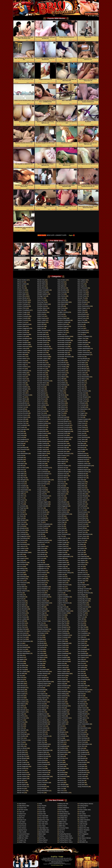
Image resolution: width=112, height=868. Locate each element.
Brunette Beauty (42, 336)
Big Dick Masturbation (24, 653)
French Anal (41, 704)
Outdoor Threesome (83, 353)
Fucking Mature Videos (66, 842)
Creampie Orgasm (43, 502)
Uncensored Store (24, 834)
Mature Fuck (61, 651)
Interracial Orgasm (63, 445)
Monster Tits (81, 298)
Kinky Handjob (62, 490)
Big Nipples (21, 659)
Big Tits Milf (21, 673)
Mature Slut (61, 700)
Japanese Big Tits (63, 470)
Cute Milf (40, 534)
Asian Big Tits (21, 478)
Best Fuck (20, 599)
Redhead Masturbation (84, 466)
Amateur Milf (21, 355)
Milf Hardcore (61, 750)
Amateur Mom (21, 357)
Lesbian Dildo (61, 544)
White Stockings (82, 738)
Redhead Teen (82, 478)
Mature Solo (61, 702)
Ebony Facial (41, 591)
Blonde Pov (21, 789)
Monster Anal (81, 290)
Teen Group (81, 651)
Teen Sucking (82, 678)
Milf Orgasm (61, 754)
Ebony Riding (41, 615)
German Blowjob (42, 722)
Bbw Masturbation (22, 552)
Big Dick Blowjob (22, 647)
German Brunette (42, 724)
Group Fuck (41, 789)
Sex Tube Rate (43, 822)
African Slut (21, 286)
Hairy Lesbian (62, 300)
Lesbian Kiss (61, 552)
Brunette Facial (42, 350)
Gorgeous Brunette (43, 756)
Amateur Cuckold (22, 318)
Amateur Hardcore (23, 344)
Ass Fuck (20, 512)
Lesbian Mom (61, 560)
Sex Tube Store (43, 824)
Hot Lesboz (83, 814)
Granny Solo (41, 780)
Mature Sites (83, 832)
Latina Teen (61, 532)
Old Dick (80, 326)
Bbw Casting (21, 532)
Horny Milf (60, 379)
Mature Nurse (61, 678)
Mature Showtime (84, 830)
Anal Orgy (20, 443)
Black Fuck (20, 698)
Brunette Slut (41, 373)
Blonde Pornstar (22, 787)
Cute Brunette (41, 532)
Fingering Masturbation (44, 682)
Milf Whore (61, 780)
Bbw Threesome (22, 583)
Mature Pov (61, 690)
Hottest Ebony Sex (64, 814)
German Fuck (41, 726)
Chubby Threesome (43, 468)
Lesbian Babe (62, 540)
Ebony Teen (41, 619)
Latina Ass (61, 500)
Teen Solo (81, 673)
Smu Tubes (42, 826)
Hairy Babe (61, 286)
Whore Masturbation (84, 744)
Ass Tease (20, 516)
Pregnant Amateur (83, 419)
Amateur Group (22, 340)
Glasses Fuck (41, 748)
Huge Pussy (61, 411)
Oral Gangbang (82, 332)
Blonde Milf (20, 780)
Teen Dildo (81, 637)
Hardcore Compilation (64, 320)
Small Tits (80, 550)
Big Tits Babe (21, 665)
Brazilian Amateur (43, 304)
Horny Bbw (61, 361)
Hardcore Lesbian (63, 322)
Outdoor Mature (82, 350)
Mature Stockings (63, 706)
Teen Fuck (81, 647)
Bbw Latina (20, 546)
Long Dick (60, 605)
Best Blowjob (21, 597)
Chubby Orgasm (42, 457)
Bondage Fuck (42, 296)
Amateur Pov (21, 369)
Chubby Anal (41, 435)
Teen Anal (80, 621)
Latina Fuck (61, 508)
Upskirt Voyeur (82, 708)
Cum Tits (40, 522)
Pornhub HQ (22, 824)
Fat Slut (40, 665)
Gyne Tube (42, 812)
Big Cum (20, 643)
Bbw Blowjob (21, 528)
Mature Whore (62, 724)
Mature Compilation (63, 635)
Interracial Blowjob (63, 421)
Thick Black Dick (82, 686)
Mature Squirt (61, 704)
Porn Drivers (22, 828)
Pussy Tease (81, 441)
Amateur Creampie (23, 316)
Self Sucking (81, 506)
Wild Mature (81, 760)
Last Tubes (90, 269)
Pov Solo (80, 417)
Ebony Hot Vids (64, 804)
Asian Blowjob (21, 480)
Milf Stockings (62, 768)
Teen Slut (80, 671)
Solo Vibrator (81, 571)
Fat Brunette (41, 645)
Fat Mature (41, 657)
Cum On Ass (41, 510)
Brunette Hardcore (43, 357)
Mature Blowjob (62, 627)
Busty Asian (41, 389)
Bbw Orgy (20, 560)
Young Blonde (82, 770)
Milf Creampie (62, 736)
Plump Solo (81, 387)
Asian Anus (21, 472)
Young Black (81, 768)
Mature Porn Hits (84, 828)
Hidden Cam (61, 334)
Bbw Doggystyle (22, 536)
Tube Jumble (23, 832)
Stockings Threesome (84, 593)
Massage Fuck (62, 607)
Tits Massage (82, 704)
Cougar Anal (41, 488)
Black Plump (21, 716)
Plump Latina (81, 373)
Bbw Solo (20, 573)
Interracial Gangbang (64, 437)
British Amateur (42, 312)
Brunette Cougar (42, 344)
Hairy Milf (60, 306)
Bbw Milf (20, 554)
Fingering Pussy (42, 686)
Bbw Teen (20, 581)
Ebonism (41, 836)
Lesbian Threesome (63, 585)
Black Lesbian (21, 702)
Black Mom (20, 708)
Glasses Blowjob (42, 746)
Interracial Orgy (62, 447)
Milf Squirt (60, 766)
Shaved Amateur (82, 512)
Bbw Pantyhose (22, 562)
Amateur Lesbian (22, 350)
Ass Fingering (21, 508)
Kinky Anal (61, 486)
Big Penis (20, 661)
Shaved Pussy (82, 530)
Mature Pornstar (62, 688)
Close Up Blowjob (43, 472)
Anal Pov (20, 445)
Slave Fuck (81, 542)
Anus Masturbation (23, 453)
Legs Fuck (61, 536)
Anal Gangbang (22, 439)
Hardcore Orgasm (63, 326)
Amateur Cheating (23, 306)
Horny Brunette (62, 365)
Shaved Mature (82, 526)
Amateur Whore (22, 399)
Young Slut (81, 780)
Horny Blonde (61, 363)
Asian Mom (21, 496)
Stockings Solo (82, 591)
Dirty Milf (40, 560)
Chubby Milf (41, 455)
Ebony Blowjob (42, 581)
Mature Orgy (61, 684)
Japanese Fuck (62, 474)
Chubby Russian (42, 459)
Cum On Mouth (42, 512)
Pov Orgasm (81, 413)
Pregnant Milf (81, 421)
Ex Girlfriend (41, 625)
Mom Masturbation (63, 793)
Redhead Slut (82, 474)
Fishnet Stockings (43, 696)
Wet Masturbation (83, 728)
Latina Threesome (63, 534)
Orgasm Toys (81, 338)
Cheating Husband (43, 423)
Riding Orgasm (82, 490)
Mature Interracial (63, 661)
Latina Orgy (61, 522)
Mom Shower (81, 282)
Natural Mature (82, 316)
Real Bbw (80, 443)
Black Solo (20, 728)
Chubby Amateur (42, 433)
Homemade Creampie (64, 340)
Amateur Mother (22, 359)
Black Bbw (20, 684)
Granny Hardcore (42, 770)
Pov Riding (81, 415)
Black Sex (20, 724)
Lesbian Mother (62, 562)
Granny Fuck (41, 768)
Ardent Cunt (22, 269)
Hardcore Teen (62, 332)
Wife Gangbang (82, 752)
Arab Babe (20, 457)
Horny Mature (61, 377)
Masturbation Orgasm (64, 611)
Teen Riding (81, 667)
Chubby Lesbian (42, 451)
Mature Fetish (62, 647)
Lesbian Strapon (62, 581)
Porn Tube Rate (44, 816)
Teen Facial (81, 641)
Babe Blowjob (21, 520)
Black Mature (21, 704)
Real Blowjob (81, 445)
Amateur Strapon (22, 381)
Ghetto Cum (41, 740)
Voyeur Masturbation (84, 724)
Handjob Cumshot (63, 312)
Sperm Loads (82, 579)
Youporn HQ (22, 840)
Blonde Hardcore (22, 774)
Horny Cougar (62, 369)
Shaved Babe (82, 514)
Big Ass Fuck (21, 615)
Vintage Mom (81, 722)
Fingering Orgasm (43, 684)
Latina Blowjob (62, 502)
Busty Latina (41, 403)
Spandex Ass (81, 573)
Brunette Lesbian (42, 359)
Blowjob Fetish (42, 292)
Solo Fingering (82, 556)
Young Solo (81, 782)
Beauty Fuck (21, 589)
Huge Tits (60, 413)
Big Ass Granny (22, 617)
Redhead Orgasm (83, 470)
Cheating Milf (41, 425)
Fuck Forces (22, 826)
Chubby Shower (42, 462)
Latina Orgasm (62, 520)
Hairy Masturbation (63, 302)
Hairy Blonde (61, 288)
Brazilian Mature (42, 308)
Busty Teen (41, 413)
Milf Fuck (60, 744)
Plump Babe (81, 363)
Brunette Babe (42, 334)
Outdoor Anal (81, 340)
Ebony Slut (41, 617)
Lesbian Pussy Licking (64, 573)
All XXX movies (73, 255)
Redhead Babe (82, 455)
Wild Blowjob (81, 758)
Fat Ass (40, 637)
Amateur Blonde (22, 298)
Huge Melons (61, 407)
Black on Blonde (22, 748)
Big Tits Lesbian (22, 671)
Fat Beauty (41, 641)
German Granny (42, 728)
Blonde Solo (41, 280)
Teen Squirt (81, 675)
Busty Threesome (42, 415)
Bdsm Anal (20, 585)
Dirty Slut (40, 562)
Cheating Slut (41, 429)
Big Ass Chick (21, 611)
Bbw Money (21, 556)
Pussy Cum (81, 425)
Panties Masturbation (84, 355)
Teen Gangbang (82, 649)
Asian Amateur (22, 468)
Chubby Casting (42, 443)
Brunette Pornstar (43, 367)
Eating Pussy (41, 571)
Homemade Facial (63, 342)
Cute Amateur (41, 530)
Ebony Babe (41, 577)
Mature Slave (61, 698)
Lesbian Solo (61, 577)
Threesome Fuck (83, 692)
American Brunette (23, 413)
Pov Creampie (82, 405)
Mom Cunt (61, 789)
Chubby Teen (41, 466)
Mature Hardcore (62, 659)
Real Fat (80, 451)
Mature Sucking (62, 710)
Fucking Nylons (84, 806)
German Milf (41, 732)
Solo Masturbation (83, 558)
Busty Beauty (41, 393)
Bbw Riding (21, 569)
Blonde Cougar (22, 762)
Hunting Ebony (63, 816)
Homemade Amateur (64, 336)
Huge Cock (61, 397)
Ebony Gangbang (42, 595)
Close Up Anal (42, 470)
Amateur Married (22, 353)
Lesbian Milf (61, 558)
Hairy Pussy (61, 308)
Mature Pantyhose (63, 686)
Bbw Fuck (20, 542)
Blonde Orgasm (22, 784)
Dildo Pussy (41, 548)
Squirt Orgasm (82, 585)
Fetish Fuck (41, 675)
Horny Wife (61, 389)
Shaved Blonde (82, 520)
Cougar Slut (41, 494)
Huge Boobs (61, 395)
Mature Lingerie (62, 671)
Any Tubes (42, 808)
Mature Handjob (62, 657)
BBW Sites (62, 826)
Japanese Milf (62, 478)
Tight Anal (80, 694)
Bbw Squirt (20, 575)
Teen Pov (80, 663)
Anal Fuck (20, 437)
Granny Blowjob (42, 762)
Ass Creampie (21, 506)
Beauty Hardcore (22, 591)
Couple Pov (41, 500)
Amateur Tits (21, 397)
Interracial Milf (62, 441)
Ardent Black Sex (44, 830)
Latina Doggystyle (63, 506)
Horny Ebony (61, 371)
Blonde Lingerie (22, 778)
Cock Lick (40, 486)
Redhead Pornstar (83, 472)
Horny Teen (61, 387)
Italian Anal (61, 457)
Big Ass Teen (21, 627)
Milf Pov (60, 760)
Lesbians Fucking (63, 591)
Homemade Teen (62, 355)
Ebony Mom (41, 609)
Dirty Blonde (41, 554)
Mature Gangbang (63, 653)
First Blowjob (41, 690)
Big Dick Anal (21, 645)
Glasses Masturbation (44, 750)
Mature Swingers (62, 714)
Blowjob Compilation (43, 290)
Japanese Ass (62, 468)
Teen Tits (80, 682)
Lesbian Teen (61, 583)
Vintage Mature (82, 718)
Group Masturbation (43, 791)
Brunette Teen (41, 379)
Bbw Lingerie (21, 550)
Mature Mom (61, 675)
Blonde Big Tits (22, 756)
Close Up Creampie (43, 474)
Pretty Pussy (81, 423)
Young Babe (81, 766)
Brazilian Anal (41, 306)
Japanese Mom (62, 480)
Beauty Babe (21, 587)
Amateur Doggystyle (23, 328)
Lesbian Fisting (62, 550)
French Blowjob (42, 706)
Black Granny (21, 700)
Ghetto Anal (41, 738)
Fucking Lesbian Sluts (65, 836)
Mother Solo (81, 312)
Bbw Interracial (22, 544)
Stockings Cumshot (83, 589)
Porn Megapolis (84, 834)
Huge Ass (60, 393)
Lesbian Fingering (63, 548)
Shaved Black (82, 518)
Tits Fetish (81, 702)
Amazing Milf (21, 409)
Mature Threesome (63, 718)
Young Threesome (83, 787)
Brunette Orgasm (42, 365)
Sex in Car (81, 510)
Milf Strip (60, 770)
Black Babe (21, 682)
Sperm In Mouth (82, 575)
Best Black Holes (44, 832)
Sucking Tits (81, 613)
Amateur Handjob (22, 342)
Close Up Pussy (42, 484)
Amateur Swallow (22, 387)
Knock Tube (42, 814)
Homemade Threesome (64, 357)
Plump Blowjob (82, 369)
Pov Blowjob (81, 403)
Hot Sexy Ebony (64, 812)
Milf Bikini (60, 730)
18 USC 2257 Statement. (56, 865)
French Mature (42, 708)
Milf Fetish (60, 742)
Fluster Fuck (73, 269)
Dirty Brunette (41, 556)
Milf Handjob (61, 748)
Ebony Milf (40, 607)
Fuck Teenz (83, 808)
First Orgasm (41, 694)
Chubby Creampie (43, 445)
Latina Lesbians (62, 512)
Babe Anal (20, 518)
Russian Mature (82, 500)
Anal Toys (20, 451)
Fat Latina (40, 653)
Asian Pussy (21, 500)
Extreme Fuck (41, 627)
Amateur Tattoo (22, 391)
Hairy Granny (61, 296)
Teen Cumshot (82, 635)
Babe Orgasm (21, 524)
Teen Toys (81, 684)
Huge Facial (61, 405)
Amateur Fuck (21, 336)
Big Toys (20, 675)
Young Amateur (82, 762)
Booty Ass (40, 298)
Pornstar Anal (82, 393)
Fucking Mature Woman (86, 804)
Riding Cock (81, 482)
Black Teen (20, 738)
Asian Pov (20, 498)
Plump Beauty (82, 365)
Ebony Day (42, 838)
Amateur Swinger (22, 389)
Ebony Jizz (41, 599)
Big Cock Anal (21, 633)
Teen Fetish (81, 643)
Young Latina (81, 776)
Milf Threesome (62, 776)
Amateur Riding (22, 373)
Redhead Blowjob (83, 457)
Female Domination (43, 671)
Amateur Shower (22, 375)
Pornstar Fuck (82, 399)
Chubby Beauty (42, 439)
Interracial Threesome (64, 453)
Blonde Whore (42, 288)
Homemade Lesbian (63, 348)
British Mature (41, 322)
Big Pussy (20, 663)
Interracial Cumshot (63, 427)
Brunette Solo (41, 375)
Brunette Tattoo (42, 377)
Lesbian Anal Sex (63, 538)
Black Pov (20, 720)
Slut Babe (80, 544)
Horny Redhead (62, 385)
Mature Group (62, 655)
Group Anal (41, 784)
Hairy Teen (61, 310)
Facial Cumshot (42, 631)
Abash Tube (22, 842)
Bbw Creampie (22, 534)
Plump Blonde (82, 367)
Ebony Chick (41, 585)
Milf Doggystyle (62, 740)
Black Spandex (22, 730)
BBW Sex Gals (63, 824)
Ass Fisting (20, 510)
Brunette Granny (42, 355)
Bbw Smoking (21, 571)
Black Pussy (21, 722)
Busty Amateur (42, 385)
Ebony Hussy (63, 806)
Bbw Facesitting (22, 538)
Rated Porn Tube (44, 820)
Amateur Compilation (23, 310)
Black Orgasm (21, 712)
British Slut (41, 328)
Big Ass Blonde (22, 607)
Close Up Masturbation (44, 480)
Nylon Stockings (82, 322)
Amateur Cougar (22, 312)
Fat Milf (40, 659)
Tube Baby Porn (44, 828)
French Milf (41, 710)
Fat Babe (40, 639)
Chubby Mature (42, 453)
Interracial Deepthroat (64, 429)
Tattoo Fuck (81, 617)
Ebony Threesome (43, 621)
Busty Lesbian (41, 405)
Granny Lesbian (42, 774)
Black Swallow (21, 736)
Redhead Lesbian (83, 464)
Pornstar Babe (82, 395)
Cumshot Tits (41, 528)
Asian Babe (21, 474)
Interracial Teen (62, 451)
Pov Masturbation (83, 409)
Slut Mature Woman (85, 838)
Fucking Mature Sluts (65, 840)
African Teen (21, 288)
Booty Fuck (41, 300)
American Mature (22, 417)
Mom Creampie (62, 787)
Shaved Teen (81, 532)
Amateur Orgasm (22, 363)
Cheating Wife (41, 431)
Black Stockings (22, 734)
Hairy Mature (61, 304)
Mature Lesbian (62, 669)
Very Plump (83, 840)
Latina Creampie (62, 504)
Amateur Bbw (21, 296)
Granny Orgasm (42, 778)
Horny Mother (61, 383)
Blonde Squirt (41, 282)
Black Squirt (21, 732)
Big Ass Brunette (22, 609)
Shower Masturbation (84, 534)
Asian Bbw (20, 476)
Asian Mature (21, 492)
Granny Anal (41, 760)
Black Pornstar (22, 718)
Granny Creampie (43, 764)
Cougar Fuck (41, 490)
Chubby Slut (41, 464)
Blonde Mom (21, 782)
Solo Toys (80, 569)
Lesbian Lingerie (62, 554)
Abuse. (62, 865)
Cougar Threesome (43, 496)
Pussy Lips (81, 433)
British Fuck (41, 316)
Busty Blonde (41, 395)
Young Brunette (82, 772)
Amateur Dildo (21, 326)
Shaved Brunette (83, 522)
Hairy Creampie (62, 292)
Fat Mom (40, 661)
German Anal (41, 718)
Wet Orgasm (81, 730)
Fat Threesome (42, 669)
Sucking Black (82, 603)
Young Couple (82, 774)
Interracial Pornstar (63, 449)
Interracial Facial (62, 433)
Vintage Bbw (81, 712)
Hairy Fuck (61, 294)
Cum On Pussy (42, 514)
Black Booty (21, 690)
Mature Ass (61, 617)
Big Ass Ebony (21, 613)
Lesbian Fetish (62, 546)
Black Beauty (21, 686)
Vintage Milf (81, 720)
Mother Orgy (81, 310)
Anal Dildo (20, 431)
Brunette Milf (41, 361)
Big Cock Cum (21, 637)
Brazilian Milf (41, 310)
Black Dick (20, 696)
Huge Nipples (61, 409)
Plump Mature (82, 379)
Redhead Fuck (82, 462)
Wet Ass (80, 726)
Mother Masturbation (84, 306)
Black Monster (21, 710)
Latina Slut (61, 526)
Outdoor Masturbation (84, 348)
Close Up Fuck (42, 478)
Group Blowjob (42, 787)
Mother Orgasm (82, 308)
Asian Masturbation (23, 490)
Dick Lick (40, 544)
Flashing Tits (41, 700)
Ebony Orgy (41, 613)
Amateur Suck (21, 385)
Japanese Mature (63, 476)
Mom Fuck (61, 791)
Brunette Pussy (42, 371)
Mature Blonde (62, 625)
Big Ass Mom (21, 623)
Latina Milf (60, 516)
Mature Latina (62, 667)
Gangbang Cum (42, 714)
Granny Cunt (41, 766)
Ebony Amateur (42, 573)
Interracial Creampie (63, 425)
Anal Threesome (22, 449)
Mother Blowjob (82, 302)
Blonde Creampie (22, 764)
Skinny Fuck (81, 540)
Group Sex (41, 793)
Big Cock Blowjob (22, 635)
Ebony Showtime (64, 808)
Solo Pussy (81, 564)
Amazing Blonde (22, 403)
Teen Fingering (82, 645)
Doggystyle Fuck (42, 566)
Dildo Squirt (41, 550)
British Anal (41, 314)
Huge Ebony (61, 403)
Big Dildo (20, 655)
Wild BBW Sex (83, 842)
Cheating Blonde (42, 417)
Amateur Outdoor (22, 367)
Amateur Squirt (22, 379)
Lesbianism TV (84, 818)
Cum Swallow (41, 520)
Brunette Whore (42, 383)
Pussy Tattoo (81, 439)
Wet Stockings (82, 734)
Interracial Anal (62, 417)
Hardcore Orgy (62, 328)
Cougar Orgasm (42, 492)
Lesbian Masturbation (64, 556)
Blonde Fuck (21, 770)
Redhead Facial (82, 459)
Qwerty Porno (23, 830)
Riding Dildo (81, 486)
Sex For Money (82, 508)
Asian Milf (20, 494)
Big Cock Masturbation (24, 641)
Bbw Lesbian (21, 548)
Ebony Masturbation (43, 603)
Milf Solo (60, 762)
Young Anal (81, 764)
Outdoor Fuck (82, 344)
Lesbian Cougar (62, 542)
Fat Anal (40, 635)
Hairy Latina (61, 298)
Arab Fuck (20, 462)
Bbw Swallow (21, 579)
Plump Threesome (83, 391)
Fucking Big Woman (65, 834)
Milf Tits (60, 778)
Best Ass (20, 593)
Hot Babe (60, 391)
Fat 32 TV (62, 830)
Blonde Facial (21, 768)
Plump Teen (81, 389)
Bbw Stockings (22, 577)
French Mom (41, 712)
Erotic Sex (40, 623)
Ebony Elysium (43, 840)
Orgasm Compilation (84, 336)
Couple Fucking (42, 498)
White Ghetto (81, 736)
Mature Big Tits (62, 623)
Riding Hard (81, 488)
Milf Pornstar (61, 758)
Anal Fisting (21, 435)
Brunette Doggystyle (43, 348)
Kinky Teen (61, 496)
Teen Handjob (82, 653)
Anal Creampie (22, 429)
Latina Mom (61, 518)
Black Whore (21, 744)
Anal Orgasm (21, 441)
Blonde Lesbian (22, 776)
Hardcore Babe (62, 318)
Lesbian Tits (61, 587)
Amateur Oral (21, 361)
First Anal (40, 688)
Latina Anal (61, 498)
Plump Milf (81, 381)
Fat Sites (62, 832)
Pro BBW (82, 836)
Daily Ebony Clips (39, 255)
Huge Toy (60, 415)
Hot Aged (82, 812)
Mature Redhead (62, 692)
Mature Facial (61, 645)
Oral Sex (80, 334)
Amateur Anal (21, 290)
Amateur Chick (22, 308)
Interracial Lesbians (63, 439)
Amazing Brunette (22, 405)
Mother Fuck (81, 304)
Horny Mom (61, 381)
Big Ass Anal (21, 601)
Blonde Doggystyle (23, 766)
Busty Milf (40, 407)
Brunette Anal (41, 332)
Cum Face (40, 508)
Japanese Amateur (63, 466)
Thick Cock (81, 688)
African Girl (20, 282)
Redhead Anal (82, 453)
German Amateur (42, 716)
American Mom (22, 421)
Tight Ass (80, 696)
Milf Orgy (60, 756)
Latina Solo (61, 528)
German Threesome (43, 736)
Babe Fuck (20, 522)
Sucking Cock (82, 605)
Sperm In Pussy (82, 577)
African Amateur (22, 280)
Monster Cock (82, 292)
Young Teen (81, 784)
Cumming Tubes (64, 828)
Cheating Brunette (43, 419)
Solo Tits (80, 566)
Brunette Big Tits (42, 338)
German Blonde (42, 720)
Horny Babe (61, 359)
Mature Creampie (63, 637)
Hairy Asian (61, 284)
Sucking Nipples (82, 611)
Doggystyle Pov (42, 569)
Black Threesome (22, 740)
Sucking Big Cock (83, 599)
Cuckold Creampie (43, 504)
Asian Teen (20, 502)
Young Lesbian (82, 778)
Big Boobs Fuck (22, 631)
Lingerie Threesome (63, 603)
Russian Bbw (81, 494)
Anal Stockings (22, 447)
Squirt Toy (80, 587)
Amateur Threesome (23, 395)
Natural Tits (81, 320)
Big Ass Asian (21, 603)
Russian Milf (81, 502)
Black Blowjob (21, 688)
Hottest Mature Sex (85, 816)
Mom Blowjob (61, 784)
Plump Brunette (82, 371)
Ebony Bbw (41, 579)
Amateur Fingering (23, 334)
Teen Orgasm (82, 657)
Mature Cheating (62, 633)
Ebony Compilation (43, 587)
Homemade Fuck (62, 346)
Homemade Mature (63, 350)
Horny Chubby (62, 367)
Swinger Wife (81, 615)
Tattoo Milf (81, 619)
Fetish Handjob (42, 678)
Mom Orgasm (82, 280)
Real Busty (81, 447)
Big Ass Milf (21, 621)
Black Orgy (20, 714)
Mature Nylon (61, 680)
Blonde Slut (21, 793)
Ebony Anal (41, 575)
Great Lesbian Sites (85, 810)
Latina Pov (61, 524)
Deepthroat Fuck (42, 542)
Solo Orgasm (81, 562)
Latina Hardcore (62, 510)
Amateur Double (22, 330)
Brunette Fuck (41, 353)
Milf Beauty (61, 728)
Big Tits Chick (21, 667)
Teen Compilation (83, 633)
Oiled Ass (80, 324)
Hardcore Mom (62, 324)
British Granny (42, 318)
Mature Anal (61, 615)
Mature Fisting (62, 649)
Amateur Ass (21, 292)
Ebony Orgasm (42, 611)
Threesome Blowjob (83, 690)
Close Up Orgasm (43, 482)
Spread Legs (81, 581)
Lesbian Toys (61, 589)
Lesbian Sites (83, 822)
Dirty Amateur (41, 552)
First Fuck (40, 692)
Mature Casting (62, 631)
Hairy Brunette (62, 290)
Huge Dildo (61, 401)
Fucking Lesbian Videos (66, 838)
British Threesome (43, 330)
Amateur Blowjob (22, 300)
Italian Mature (61, 462)
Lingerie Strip (61, 601)
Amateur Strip (21, 383)
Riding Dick (81, 484)
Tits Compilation (82, 700)
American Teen (22, 423)
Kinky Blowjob (62, 488)
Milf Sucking (61, 772)
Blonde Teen (41, 286)
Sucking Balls (82, 597)
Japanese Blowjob (63, 472)
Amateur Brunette (22, 302)
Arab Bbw (20, 459)
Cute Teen (40, 536)
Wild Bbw (80, 756)
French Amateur (42, 702)
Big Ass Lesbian (22, 619)
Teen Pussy (81, 665)
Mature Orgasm (62, 682)
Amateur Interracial (23, 346)
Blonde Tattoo (41, 284)
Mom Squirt (81, 286)
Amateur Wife (21, 401)
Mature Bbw (61, 619)
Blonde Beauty (22, 754)
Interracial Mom (62, 443)
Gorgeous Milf (41, 758)
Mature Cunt (61, 639)
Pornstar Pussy (82, 401)
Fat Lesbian (41, 655)
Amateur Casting (22, 304)
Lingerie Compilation (63, 597)
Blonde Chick (21, 760)
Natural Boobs (82, 314)
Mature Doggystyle (63, 643)
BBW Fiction (63, 822)
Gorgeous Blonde (42, 754)
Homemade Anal (62, 338)
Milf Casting (61, 734)
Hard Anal (60, 314)
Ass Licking (21, 514)
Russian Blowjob (82, 496)
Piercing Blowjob (82, 359)
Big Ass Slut (21, 625)
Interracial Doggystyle (64, 431)
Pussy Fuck (81, 429)
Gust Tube (42, 810)
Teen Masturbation (83, 655)
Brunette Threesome (43, 381)
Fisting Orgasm (42, 698)
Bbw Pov (20, 566)
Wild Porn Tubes (24, 836)
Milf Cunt (60, 738)
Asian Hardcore (22, 488)
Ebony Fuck (41, 593)
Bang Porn (39, 269)
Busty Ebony (41, 399)
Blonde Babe (21, 752)
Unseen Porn (56, 255)
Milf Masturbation (62, 752)
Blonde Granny (22, 772)
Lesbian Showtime (85, 820)
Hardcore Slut (62, 330)
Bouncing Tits (41, 302)
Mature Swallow (62, 712)
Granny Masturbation (43, 776)
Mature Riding (62, 694)
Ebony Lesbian (42, 601)
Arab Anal (20, 455)
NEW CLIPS (51, 235)
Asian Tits (20, 504)
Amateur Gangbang (23, 338)
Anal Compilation (22, 425)
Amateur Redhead (23, 371)
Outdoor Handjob (83, 346)
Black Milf (20, 706)
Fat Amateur (41, 633)
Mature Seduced (62, 696)
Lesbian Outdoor (62, 569)
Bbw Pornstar (21, 564)
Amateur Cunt (21, 322)
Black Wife (20, 746)
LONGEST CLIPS (61, 235)
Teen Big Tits (81, 627)
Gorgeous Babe (42, 752)
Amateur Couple (22, 314)
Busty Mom (41, 409)
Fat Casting (41, 647)
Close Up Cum (42, 476)
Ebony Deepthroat (43, 589)
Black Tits (20, 742)
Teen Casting (81, 631)
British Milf (40, 324)
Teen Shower (81, 669)
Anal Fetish (21, 433)
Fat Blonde (41, 643)
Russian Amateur (83, 492)
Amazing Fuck (21, 407)
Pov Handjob (81, 407)
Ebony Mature (41, 605)
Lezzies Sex (83, 826)
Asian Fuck (20, 484)
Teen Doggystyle (82, 639)
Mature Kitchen (62, 665)
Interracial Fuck (62, 435)
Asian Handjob (22, 486)
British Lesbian (42, 320)
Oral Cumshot (82, 330)
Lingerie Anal (61, 595)
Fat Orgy (40, 663)
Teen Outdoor (82, 661)
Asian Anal (20, 470)
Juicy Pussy (61, 484)
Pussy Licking (82, 431)
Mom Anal (60, 782)
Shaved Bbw (81, 516)
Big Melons (20, 657)
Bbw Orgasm (21, 558)
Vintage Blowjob (82, 714)
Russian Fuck (82, 498)
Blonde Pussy (21, 791)
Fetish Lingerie (42, 680)
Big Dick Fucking (22, 651)
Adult (40, 804)
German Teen (41, 734)
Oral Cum (80, 328)
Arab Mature (21, 464)
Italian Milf (60, 464)
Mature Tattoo (61, 716)
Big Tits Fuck (21, 669)
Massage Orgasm (63, 609)
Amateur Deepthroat (23, 324)
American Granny (22, 415)
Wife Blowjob (81, 750)
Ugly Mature (81, 706)
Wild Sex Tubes (23, 838)
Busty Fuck (41, 401)
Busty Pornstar (42, 411)
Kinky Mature (61, 494)
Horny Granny (62, 373)
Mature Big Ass (62, 621)
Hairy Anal (60, 282)
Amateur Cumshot (23, 320)
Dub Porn (56, 269)
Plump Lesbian (82, 375)
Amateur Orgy (21, 365)
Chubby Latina (42, 449)
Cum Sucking (41, 518)
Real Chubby (81, 449)
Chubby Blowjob (42, 441)
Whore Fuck (81, 742)
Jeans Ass (60, 482)
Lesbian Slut (61, 575)
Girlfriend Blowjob (43, 744)
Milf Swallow (61, 774)
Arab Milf (20, 466)
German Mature (42, 730)
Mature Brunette (62, 629)
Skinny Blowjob (82, 538)
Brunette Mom (41, 363)
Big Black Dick (21, 629)
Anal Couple (21, 427)
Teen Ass (80, 623)
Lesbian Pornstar (62, 571)
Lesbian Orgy (61, 566)
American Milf (21, 419)
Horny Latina (61, 375)
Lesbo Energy (83, 824)
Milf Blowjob (61, 732)
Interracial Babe (62, 419)
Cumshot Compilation (44, 524)
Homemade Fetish (63, 344)
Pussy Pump (81, 435)
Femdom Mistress (43, 673)
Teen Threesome (83, 680)
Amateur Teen (21, 393)
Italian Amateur (62, 455)
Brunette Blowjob (42, 340)
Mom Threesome (83, 288)
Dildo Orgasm (41, 546)
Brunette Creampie (43, 346)
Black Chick (21, 692)
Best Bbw (20, 595)
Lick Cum (60, 593)
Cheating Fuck (42, 421)
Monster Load (82, 294)
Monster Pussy (82, 296)
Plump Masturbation (83, 377)
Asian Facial (21, 482)
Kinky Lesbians (62, 492)
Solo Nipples (81, 560)
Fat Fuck (40, 651)
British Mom (41, 326)
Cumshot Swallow (43, 526)
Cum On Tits (41, 516)
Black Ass (20, 680)
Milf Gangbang (62, 746)
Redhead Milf (81, 468)
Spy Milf (80, 583)
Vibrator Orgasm (82, 710)
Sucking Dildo (82, 609)
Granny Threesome (43, 782)
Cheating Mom (42, 427)
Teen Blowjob (82, 629)
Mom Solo (81, 284)
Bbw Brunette (21, 530)
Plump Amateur (82, 361)
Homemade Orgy (62, 353)
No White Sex (63, 820)
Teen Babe (81, 625)
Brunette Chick (42, 342)
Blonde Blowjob (22, 758)
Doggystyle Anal (42, 564)
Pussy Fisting (82, 427)
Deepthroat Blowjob (43, 540)
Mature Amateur (62, 613)
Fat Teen (40, 667)
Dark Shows (22, 255)
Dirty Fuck (40, 558)
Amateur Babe (21, 294)
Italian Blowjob (62, 459)
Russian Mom (82, 504)
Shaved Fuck (81, 524)
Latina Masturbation (63, 514)
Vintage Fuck (81, 716)
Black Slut (20, 726)
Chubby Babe (41, 437)
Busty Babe (41, 391)
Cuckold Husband (43, 506)
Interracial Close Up (63, 423)
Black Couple (21, 694)
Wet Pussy (81, 732)
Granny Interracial (43, 772)
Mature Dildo (61, 641)
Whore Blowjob (82, 740)
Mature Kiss (61, 663)
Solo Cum (80, 552)
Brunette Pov (41, 369)
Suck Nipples (81, 595)
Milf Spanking (61, 764)
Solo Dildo (81, 554)
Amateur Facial (22, 332)
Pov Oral (80, 411)
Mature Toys (61, 720)
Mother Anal (81, 300)
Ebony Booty (41, 583)
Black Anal (20, 678)
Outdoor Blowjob (82, 342)
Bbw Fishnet (21, 540)
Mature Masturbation (64, 673)
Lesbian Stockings (63, 579)
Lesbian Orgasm (62, 564)
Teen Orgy (81, 659)
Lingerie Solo (61, 599)
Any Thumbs (43, 806)
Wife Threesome (82, 754)
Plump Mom (81, 383)
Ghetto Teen (41, 742)
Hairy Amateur (62, 280)
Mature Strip (61, 708)
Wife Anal (80, 748)
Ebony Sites (63, 810)
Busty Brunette (42, 397)
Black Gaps (42, 834)
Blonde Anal (21, 750)
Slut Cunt (80, 546)
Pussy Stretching (83, 437)
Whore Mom (81, 746)
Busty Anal (40, 387)
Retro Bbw (81, 480)
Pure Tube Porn (44, 818)
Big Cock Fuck (21, 639)
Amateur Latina (22, 348)
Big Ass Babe (21, 605)
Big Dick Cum (21, 649)
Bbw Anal (20, 526)
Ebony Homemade (43, 597)
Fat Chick (40, 649)
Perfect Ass (81, 357)
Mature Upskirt (62, 722)
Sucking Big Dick (83, 601)
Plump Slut (81, 385)
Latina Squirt (61, 530)
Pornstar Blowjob (83, 397)
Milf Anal (60, 726)
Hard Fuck (61, 316)
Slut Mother (81, 548)
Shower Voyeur (82, 536)
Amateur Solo (21, 377)
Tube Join (90, 255)
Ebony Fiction (43, 842)
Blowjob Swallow (42, 294)
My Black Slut (63, 818)
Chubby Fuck (41, 447)
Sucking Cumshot (83, 607)
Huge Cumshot (62, 399)
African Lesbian (22, 284)
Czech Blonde (41, 538)
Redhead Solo (82, 476)
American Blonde (22, 411)
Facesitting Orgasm (43, 629)
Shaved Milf (81, 528)
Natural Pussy (82, 318)
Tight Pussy (81, 698)
